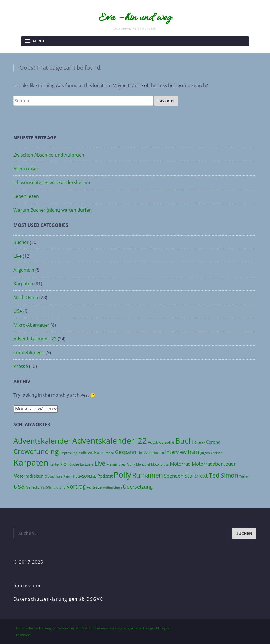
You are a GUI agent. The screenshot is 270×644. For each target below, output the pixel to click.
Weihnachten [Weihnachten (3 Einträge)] (112, 487)
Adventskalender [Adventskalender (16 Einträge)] (42, 441)
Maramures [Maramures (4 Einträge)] (116, 464)
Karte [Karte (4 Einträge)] (54, 464)
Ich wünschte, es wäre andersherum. (52, 182)
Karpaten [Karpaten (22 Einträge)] (31, 462)
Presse (21, 366)
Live (18, 256)
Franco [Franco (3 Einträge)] (109, 453)
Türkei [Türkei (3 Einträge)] (244, 476)
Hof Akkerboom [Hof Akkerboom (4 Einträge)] (151, 453)
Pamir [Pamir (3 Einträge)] (68, 476)
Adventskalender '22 (35, 339)
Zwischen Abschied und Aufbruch (49, 155)
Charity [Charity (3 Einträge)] (200, 442)
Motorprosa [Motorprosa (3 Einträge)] (160, 464)
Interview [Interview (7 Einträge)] (176, 452)
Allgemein (24, 270)
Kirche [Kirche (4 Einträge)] (74, 464)
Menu (39, 41)
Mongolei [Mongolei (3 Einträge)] (143, 464)
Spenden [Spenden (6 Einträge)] (174, 476)
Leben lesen (26, 196)
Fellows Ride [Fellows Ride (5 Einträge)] (91, 452)
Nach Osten (26, 297)
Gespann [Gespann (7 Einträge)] (126, 452)
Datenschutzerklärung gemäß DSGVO (58, 599)
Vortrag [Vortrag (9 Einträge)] (76, 486)
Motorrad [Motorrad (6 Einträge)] (180, 464)
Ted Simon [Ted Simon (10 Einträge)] (224, 475)
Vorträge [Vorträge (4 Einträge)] (94, 487)
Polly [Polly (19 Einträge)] (122, 474)
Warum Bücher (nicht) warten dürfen (53, 210)
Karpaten (23, 284)
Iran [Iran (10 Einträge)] (193, 452)
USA (18, 311)
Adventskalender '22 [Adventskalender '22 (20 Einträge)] (110, 440)
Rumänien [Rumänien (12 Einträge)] (148, 475)
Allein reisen (26, 169)
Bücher (21, 242)
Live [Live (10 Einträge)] (100, 463)
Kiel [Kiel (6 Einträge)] (64, 464)
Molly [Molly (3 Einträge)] (131, 464)
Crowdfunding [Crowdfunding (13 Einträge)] (36, 451)
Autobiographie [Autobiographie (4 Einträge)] (161, 442)
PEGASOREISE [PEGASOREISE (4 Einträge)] (85, 476)
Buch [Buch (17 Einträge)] (184, 441)
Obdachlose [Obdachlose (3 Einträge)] (53, 476)
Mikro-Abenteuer (31, 325)
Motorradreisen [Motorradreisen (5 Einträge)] (29, 476)
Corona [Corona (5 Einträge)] (213, 442)
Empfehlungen (29, 352)
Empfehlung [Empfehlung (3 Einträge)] (68, 453)
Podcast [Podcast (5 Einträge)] (105, 476)
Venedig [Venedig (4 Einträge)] (33, 487)
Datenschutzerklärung (33, 628)
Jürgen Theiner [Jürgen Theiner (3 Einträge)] (211, 453)
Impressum (27, 586)
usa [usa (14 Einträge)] (19, 486)
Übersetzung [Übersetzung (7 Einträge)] (138, 487)
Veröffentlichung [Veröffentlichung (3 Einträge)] (53, 487)
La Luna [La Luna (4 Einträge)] (87, 464)
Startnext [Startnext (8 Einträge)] (196, 475)
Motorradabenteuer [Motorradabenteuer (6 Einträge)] (214, 464)
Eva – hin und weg (135, 18)
